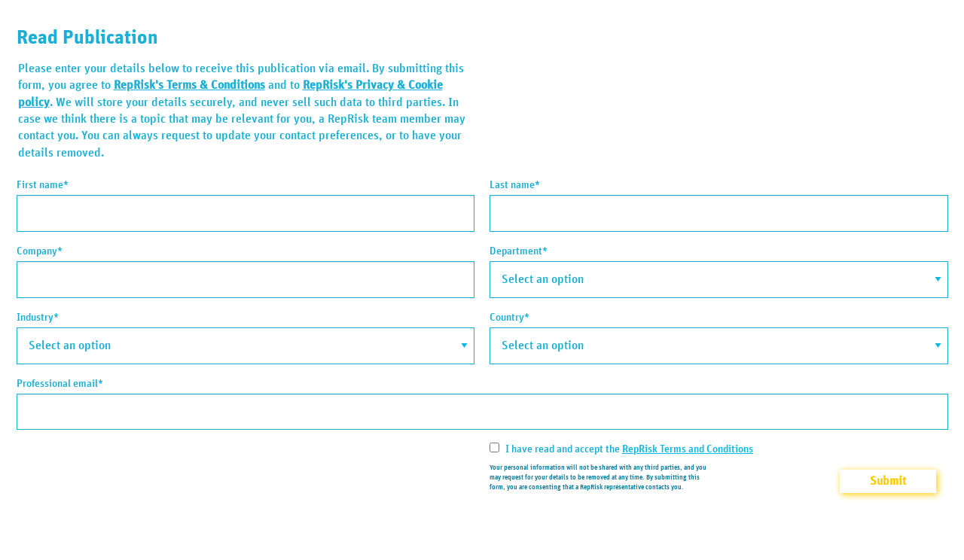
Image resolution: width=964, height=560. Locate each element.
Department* (519, 251)
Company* (40, 251)
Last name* (515, 185)
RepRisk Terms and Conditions (688, 449)
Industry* (38, 318)
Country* (509, 318)
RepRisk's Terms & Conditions (189, 85)
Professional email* (60, 384)
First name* (43, 185)
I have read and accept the (621, 449)
